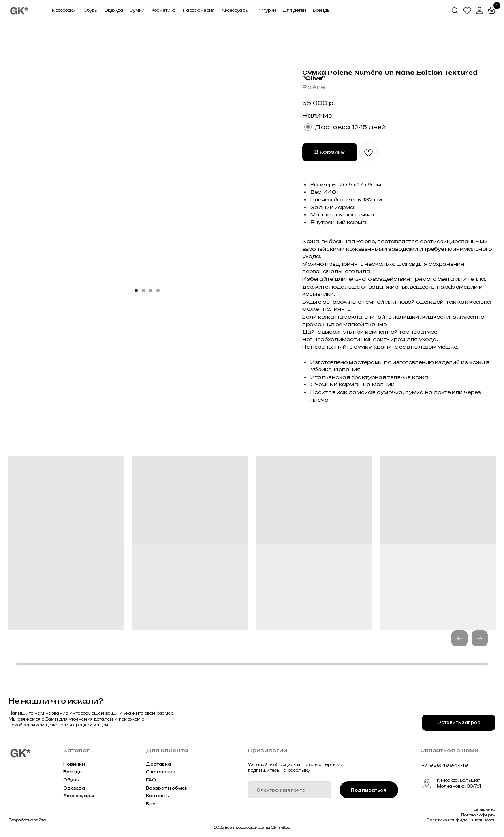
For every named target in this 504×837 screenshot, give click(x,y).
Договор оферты (478, 815)
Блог (152, 804)
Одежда (74, 788)
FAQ (151, 780)
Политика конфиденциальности (461, 820)
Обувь (71, 780)
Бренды (73, 772)
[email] (289, 790)
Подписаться (369, 790)
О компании (161, 772)
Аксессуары (79, 796)
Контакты (158, 796)
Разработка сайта (27, 820)
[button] (480, 638)
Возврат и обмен (167, 788)
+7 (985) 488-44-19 (445, 765)
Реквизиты (485, 810)
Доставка (158, 764)
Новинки (74, 764)
